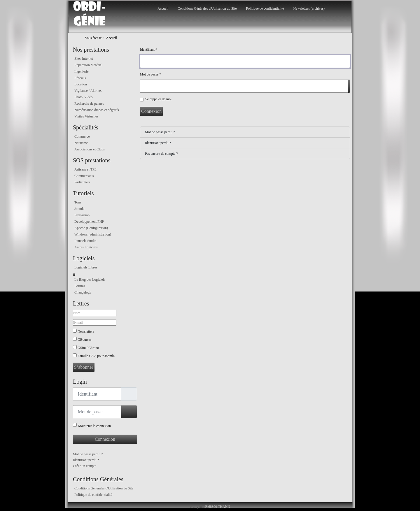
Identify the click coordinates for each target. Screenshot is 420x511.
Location (81, 84)
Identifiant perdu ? (86, 460)
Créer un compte (85, 466)
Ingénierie (82, 71)
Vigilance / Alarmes (88, 91)
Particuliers (82, 182)
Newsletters (86, 331)
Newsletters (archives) (309, 8)
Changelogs (83, 292)
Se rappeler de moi (158, 99)
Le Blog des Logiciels (90, 280)
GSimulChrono (88, 348)
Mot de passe (150, 74)
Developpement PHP (89, 222)
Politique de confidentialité (265, 8)
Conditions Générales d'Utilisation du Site (207, 8)
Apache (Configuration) (91, 228)
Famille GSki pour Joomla (96, 356)
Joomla (79, 209)
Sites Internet (84, 59)
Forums (80, 286)
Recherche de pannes (89, 103)
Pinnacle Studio (85, 241)
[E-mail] (95, 322)
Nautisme (81, 143)
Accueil (163, 8)
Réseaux (80, 78)
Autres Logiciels (86, 247)
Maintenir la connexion (94, 426)
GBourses (84, 340)
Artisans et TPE (85, 169)
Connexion (105, 439)
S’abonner (84, 367)
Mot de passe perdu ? (88, 454)
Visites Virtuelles (86, 116)
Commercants (84, 176)
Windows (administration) (93, 234)
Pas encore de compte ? (161, 154)
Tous (78, 202)
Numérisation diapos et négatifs (97, 110)
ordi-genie (197, 507)
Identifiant (149, 50)
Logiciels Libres (86, 267)
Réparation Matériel (88, 65)
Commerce (82, 136)
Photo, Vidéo (83, 97)
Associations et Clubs (90, 149)
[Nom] (95, 313)
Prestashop (82, 215)
